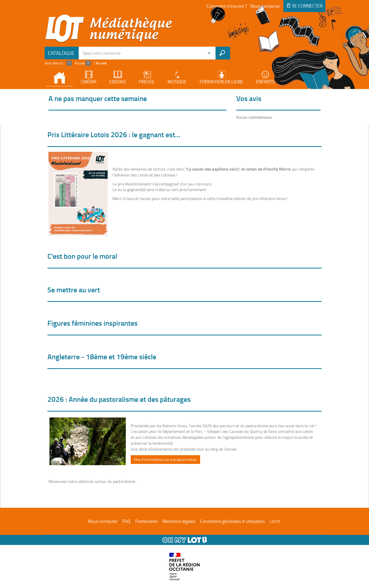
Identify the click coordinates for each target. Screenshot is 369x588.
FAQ (126, 521)
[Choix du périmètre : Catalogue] (62, 53)
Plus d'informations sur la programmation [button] (165, 459)
